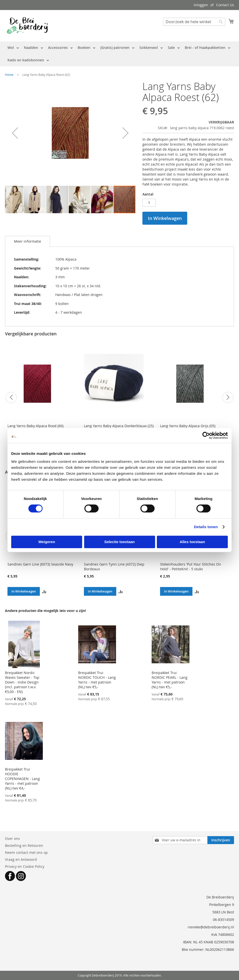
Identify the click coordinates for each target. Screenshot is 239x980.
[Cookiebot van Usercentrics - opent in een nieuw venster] (206, 435)
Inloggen (201, 5)
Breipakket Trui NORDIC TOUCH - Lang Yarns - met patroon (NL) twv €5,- (97, 680)
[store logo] (27, 25)
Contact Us (225, 5)
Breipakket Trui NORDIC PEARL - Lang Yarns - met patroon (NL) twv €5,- (170, 680)
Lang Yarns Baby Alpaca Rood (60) (35, 426)
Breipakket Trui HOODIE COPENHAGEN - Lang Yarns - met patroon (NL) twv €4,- (22, 779)
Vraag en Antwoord (21, 859)
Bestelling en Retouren (24, 845)
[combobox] (194, 22)
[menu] (119, 54)
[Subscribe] (221, 840)
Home (9, 75)
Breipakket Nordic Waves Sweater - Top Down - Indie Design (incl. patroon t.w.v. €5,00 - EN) (22, 682)
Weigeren (47, 542)
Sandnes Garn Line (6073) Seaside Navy (40, 564)
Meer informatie (28, 241)
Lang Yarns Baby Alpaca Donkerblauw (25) (119, 426)
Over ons (12, 838)
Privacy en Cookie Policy (25, 866)
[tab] (28, 241)
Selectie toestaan (120, 542)
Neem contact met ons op (26, 852)
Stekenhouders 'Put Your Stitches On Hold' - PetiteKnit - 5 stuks (191, 567)
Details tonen (206, 527)
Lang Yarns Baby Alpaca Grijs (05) (188, 426)
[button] (15, 133)
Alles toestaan (192, 542)
